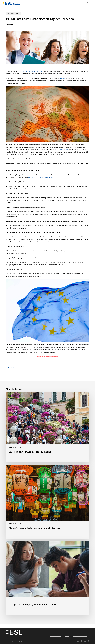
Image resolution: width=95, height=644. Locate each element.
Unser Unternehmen (55, 636)
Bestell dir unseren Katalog (80, 636)
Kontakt (67, 636)
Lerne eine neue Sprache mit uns (47, 357)
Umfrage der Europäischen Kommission (41, 177)
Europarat (62, 78)
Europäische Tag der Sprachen (32, 71)
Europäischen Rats (63, 150)
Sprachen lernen (13, 14)
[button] (91, 3)
